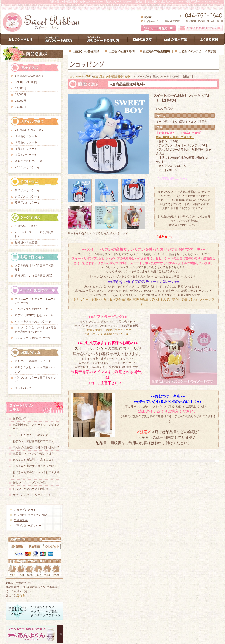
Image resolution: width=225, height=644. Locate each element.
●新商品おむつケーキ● (29, 130)
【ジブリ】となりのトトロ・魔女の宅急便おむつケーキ (36, 330)
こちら (21, 595)
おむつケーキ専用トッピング (33, 361)
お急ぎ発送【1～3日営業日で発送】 (34, 268)
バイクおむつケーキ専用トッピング (36, 380)
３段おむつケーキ (26, 149)
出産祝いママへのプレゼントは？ (33, 454)
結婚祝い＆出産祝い (27, 243)
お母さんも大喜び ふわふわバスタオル (36, 474)
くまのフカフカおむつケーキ (34, 338)
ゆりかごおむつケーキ (29, 161)
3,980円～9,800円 (26, 82)
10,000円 (21, 88)
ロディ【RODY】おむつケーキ (35, 315)
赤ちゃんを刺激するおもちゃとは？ (35, 466)
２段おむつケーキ (26, 142)
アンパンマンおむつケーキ (33, 309)
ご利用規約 (21, 520)
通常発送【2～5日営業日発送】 (34, 276)
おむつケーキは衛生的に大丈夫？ (33, 441)
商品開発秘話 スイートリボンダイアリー (36, 427)
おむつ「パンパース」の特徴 (31, 489)
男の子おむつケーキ (27, 190)
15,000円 (21, 101)
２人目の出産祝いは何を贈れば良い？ (36, 447)
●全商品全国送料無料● (29, 76)
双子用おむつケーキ (27, 203)
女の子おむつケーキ (27, 196)
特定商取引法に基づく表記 (30, 515)
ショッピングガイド (26, 510)
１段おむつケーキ (26, 136)
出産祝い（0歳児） (27, 226)
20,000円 (21, 107)
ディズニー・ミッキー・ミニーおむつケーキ (36, 301)
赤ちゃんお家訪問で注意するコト (33, 460)
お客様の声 (20, 418)
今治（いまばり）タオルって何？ (33, 495)
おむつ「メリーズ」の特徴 (29, 482)
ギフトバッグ (23, 388)
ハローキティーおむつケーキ (34, 321)
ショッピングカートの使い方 (31, 435)
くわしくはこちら (52, 539)
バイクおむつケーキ (29, 167)
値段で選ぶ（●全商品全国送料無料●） (113, 77)
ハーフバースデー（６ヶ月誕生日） (34, 234)
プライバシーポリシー (28, 526)
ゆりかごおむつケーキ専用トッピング (36, 369)
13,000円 (21, 95)
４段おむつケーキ (26, 155)
